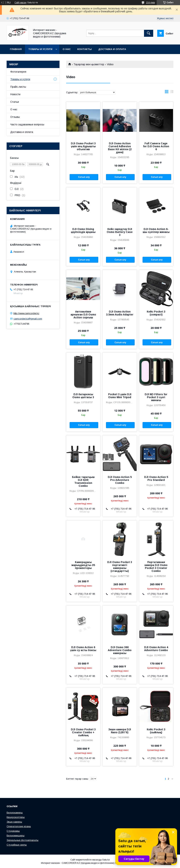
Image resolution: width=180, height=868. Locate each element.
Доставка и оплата (112, 49)
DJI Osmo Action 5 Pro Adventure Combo (120, 480)
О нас (67, 49)
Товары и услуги (40, 49)
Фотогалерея (18, 72)
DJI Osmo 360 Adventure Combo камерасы (120, 650)
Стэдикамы (13, 831)
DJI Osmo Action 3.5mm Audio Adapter (120, 313)
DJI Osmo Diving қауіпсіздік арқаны (83, 231)
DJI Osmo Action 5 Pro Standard (156, 478)
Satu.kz (106, 860)
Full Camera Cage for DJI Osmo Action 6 (156, 146)
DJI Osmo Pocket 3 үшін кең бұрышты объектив (83, 146)
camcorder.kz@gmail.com (28, 319)
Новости (15, 94)
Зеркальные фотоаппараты (22, 840)
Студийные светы (17, 845)
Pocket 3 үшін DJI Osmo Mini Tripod (120, 396)
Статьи (15, 102)
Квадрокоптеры (16, 817)
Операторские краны (19, 826)
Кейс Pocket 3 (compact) (156, 313)
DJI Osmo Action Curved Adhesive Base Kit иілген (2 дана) (120, 148)
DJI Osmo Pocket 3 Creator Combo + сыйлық (83, 732)
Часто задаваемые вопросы (27, 124)
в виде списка (172, 92)
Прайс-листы (18, 87)
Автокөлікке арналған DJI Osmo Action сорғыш (83, 315)
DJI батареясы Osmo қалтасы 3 (83, 396)
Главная (16, 49)
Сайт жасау (20, 3)
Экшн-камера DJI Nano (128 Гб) (120, 731)
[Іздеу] (149, 33)
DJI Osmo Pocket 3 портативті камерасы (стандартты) (120, 567)
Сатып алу (84, 177)
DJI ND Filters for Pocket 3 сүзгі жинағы (156, 397)
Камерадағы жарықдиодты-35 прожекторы (83, 565)
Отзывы (15, 117)
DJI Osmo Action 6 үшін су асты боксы (83, 649)
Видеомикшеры (16, 836)
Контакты (84, 49)
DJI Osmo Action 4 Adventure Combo (156, 649)
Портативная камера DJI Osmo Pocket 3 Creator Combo (156, 567)
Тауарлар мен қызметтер (89, 64)
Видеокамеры (15, 813)
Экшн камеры (14, 822)
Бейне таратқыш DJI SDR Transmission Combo (83, 481)
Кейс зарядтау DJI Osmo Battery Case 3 (120, 232)
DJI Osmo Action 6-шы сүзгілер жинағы (156, 231)
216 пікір (150, 3)
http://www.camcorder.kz (26, 313)
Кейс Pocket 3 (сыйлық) (156, 731)
